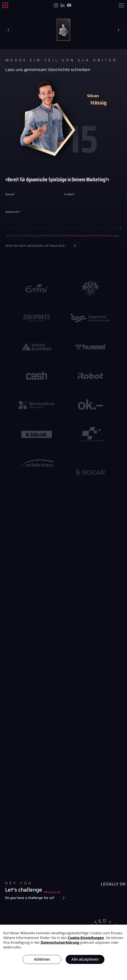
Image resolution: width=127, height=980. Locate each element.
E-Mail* (70, 194)
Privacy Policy (77, 236)
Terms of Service (101, 236)
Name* (10, 194)
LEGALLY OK (113, 884)
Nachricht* (13, 212)
